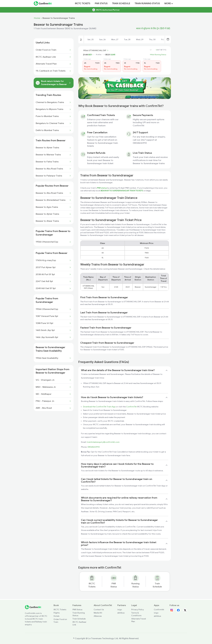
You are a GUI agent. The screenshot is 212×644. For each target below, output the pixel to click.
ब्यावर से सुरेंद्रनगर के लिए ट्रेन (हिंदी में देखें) (153, 29)
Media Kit (98, 613)
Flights (57, 613)
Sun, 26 (102, 39)
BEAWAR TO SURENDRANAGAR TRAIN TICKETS (122, 191)
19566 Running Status (158, 55)
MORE (169, 4)
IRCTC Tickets (83, 4)
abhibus (121, 613)
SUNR (113, 55)
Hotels (56, 616)
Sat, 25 (91, 39)
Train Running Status (147, 4)
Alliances (98, 616)
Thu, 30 (152, 39)
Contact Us (99, 610)
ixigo (120, 610)
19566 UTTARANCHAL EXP (96, 50)
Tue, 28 (127, 39)
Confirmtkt (159, 610)
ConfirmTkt (131, 407)
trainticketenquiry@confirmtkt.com (103, 442)
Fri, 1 (163, 39)
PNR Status (101, 4)
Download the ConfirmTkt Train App (99, 407)
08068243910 (94, 447)
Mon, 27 (115, 39)
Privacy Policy (138, 610)
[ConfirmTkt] (33, 608)
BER (90, 55)
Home (37, 18)
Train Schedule (121, 4)
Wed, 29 (140, 39)
